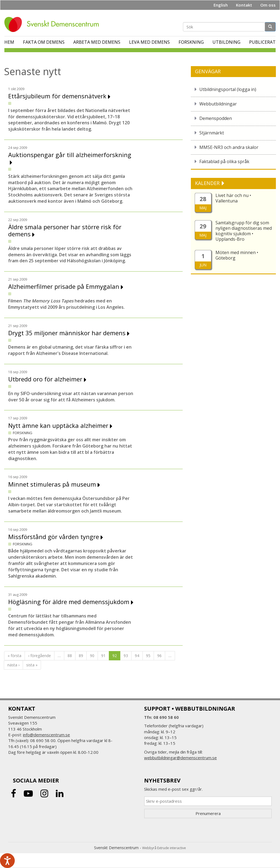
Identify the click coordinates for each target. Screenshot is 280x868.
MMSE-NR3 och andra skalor (229, 147)
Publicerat (262, 42)
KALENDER (208, 183)
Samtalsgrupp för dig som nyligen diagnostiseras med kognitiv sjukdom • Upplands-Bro (244, 231)
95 (148, 656)
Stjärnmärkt (212, 133)
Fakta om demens (44, 42)
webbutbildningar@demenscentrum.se (180, 758)
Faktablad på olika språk (224, 161)
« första (14, 656)
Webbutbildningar (218, 104)
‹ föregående (40, 656)
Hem (9, 42)
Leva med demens (149, 42)
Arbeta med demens (97, 42)
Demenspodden (216, 118)
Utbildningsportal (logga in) (228, 89)
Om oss (268, 5)
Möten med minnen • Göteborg (237, 255)
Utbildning (226, 42)
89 (81, 656)
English (221, 5)
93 (126, 656)
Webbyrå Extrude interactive (164, 848)
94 (137, 656)
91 (103, 656)
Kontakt (244, 5)
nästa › (13, 665)
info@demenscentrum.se (46, 735)
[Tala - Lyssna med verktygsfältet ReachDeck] (7, 861)
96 (159, 656)
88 (70, 656)
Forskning (191, 42)
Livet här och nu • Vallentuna (233, 198)
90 (92, 656)
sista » (32, 665)
